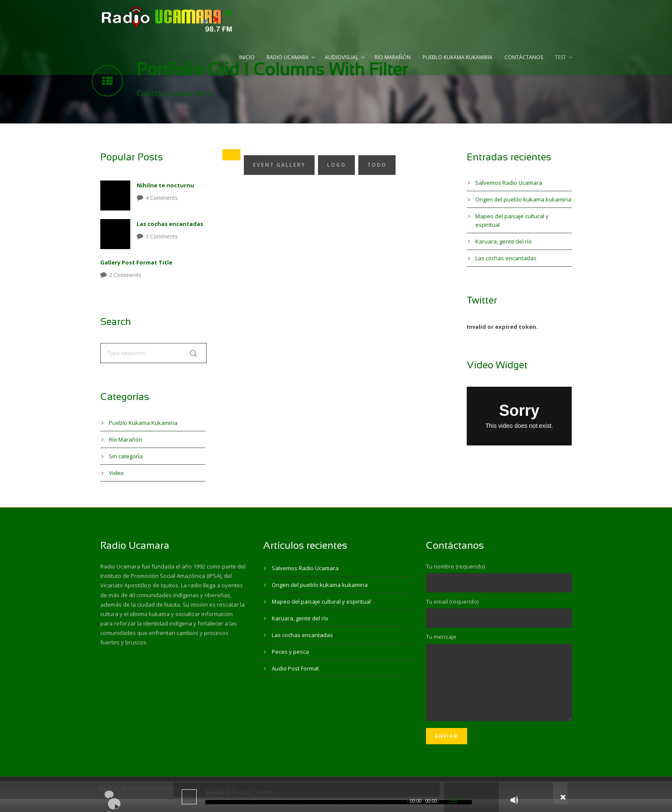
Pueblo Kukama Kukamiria (457, 57)
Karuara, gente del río (504, 241)
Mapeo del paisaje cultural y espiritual (321, 601)
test (561, 57)
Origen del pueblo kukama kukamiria (523, 199)
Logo (336, 165)
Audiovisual (342, 57)
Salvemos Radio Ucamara (509, 183)
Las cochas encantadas (170, 224)
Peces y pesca (290, 652)
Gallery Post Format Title (136, 262)
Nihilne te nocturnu (165, 185)
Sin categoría (126, 456)
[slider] (339, 802)
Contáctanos (524, 57)
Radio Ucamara (288, 57)
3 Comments (162, 236)
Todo (377, 165)
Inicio (247, 57)
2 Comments (125, 275)
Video (116, 473)
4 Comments (162, 198)
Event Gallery (279, 165)
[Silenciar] (514, 800)
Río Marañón (393, 57)
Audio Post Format (295, 668)
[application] (336, 797)
